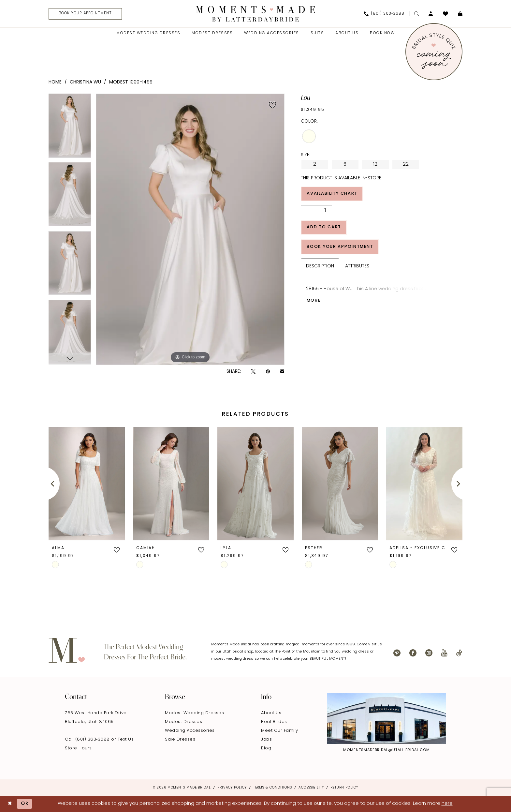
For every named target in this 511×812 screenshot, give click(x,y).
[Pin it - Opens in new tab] (268, 372)
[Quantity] (316, 211)
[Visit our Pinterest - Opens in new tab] (397, 653)
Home (55, 82)
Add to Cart (324, 228)
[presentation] (87, 483)
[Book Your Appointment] (86, 14)
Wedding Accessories (190, 731)
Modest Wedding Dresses (194, 713)
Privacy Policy (232, 788)
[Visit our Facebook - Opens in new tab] (413, 653)
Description (320, 267)
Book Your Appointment (342, 248)
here (447, 804)
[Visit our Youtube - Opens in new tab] (444, 653)
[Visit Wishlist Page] (445, 14)
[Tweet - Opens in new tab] (253, 372)
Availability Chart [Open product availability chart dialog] (334, 194)
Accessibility (311, 788)
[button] (431, 14)
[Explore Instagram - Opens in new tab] (387, 718)
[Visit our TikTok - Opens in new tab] (459, 653)
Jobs (266, 739)
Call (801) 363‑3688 (88, 739)
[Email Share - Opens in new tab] (282, 372)
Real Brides (274, 722)
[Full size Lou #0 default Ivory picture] (190, 229)
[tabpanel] (70, 128)
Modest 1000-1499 (131, 82)
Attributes (357, 267)
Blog (266, 748)
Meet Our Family (280, 731)
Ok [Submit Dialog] (25, 804)
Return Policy (344, 788)
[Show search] (416, 14)
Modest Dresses (183, 722)
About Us (271, 713)
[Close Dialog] (10, 804)
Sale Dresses (180, 739)
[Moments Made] (256, 14)
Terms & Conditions (273, 788)
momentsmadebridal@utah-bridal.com (387, 750)
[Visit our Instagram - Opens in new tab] (429, 653)
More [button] (314, 302)
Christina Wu (85, 82)
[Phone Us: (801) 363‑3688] (384, 14)
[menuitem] (84, 14)
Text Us (126, 739)
